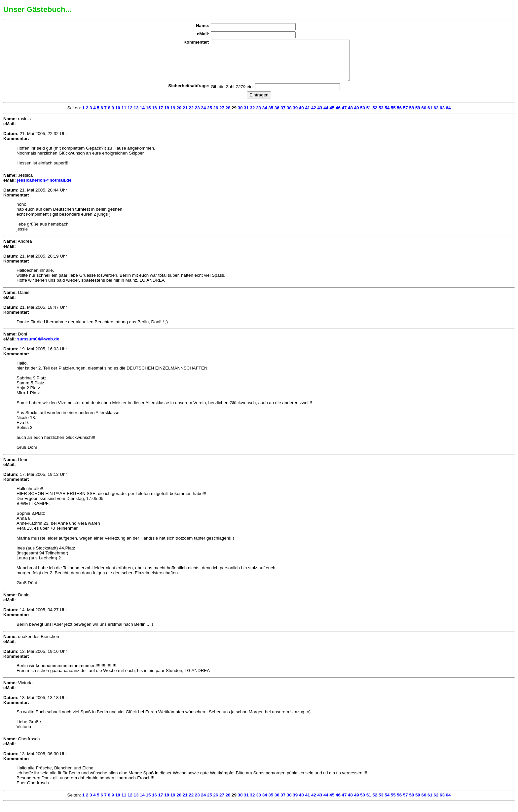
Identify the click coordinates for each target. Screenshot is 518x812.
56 (399, 116)
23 (197, 116)
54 (387, 116)
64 (448, 116)
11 (124, 116)
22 (191, 116)
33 (259, 116)
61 (430, 116)
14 (142, 116)
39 (295, 116)
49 (357, 116)
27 (222, 116)
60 (424, 116)
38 (289, 116)
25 (210, 116)
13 (136, 116)
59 (418, 116)
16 (154, 116)
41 (307, 116)
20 (179, 116)
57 (406, 116)
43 (320, 116)
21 (185, 116)
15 (148, 116)
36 (277, 116)
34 (265, 116)
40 (301, 116)
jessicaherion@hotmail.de (44, 188)
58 (411, 116)
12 (130, 116)
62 (436, 116)
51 (369, 116)
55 (393, 116)
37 (283, 116)
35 (271, 116)
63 (442, 116)
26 (216, 116)
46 (338, 116)
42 (314, 116)
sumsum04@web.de (38, 347)
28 (228, 116)
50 (363, 116)
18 (167, 116)
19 (173, 116)
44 (326, 116)
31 (246, 116)
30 (240, 116)
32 (253, 116)
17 (161, 116)
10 (118, 116)
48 (350, 116)
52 (375, 116)
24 (203, 116)
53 (381, 116)
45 (332, 116)
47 (344, 116)
